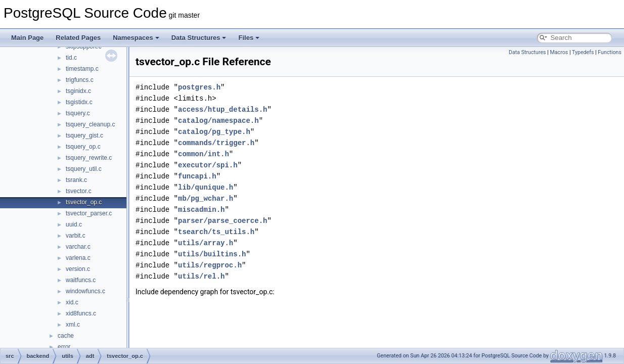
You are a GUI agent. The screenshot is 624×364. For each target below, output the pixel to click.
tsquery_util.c (84, 169)
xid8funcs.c (81, 313)
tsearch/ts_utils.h (216, 232)
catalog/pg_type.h (214, 132)
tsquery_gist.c (84, 135)
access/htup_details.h (222, 109)
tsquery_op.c (83, 147)
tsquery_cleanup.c (90, 124)
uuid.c (74, 224)
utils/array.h (206, 243)
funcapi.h (197, 176)
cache (66, 336)
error (64, 347)
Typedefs (583, 52)
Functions (610, 52)
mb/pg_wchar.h (206, 198)
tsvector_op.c (84, 202)
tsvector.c (79, 191)
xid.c (72, 302)
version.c (78, 269)
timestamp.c (82, 69)
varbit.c (76, 236)
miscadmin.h (201, 210)
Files (249, 38)
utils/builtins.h (212, 254)
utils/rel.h (201, 276)
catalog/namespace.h (218, 121)
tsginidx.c (78, 91)
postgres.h (199, 87)
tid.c (71, 58)
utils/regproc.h (210, 265)
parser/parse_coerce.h (222, 221)
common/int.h (204, 154)
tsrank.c (76, 180)
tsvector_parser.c (89, 213)
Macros (559, 52)
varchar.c (78, 247)
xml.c (73, 325)
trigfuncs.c (80, 80)
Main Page (27, 38)
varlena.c (78, 258)
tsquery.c (78, 113)
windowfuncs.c (85, 291)
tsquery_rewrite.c (89, 158)
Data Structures (199, 38)
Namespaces (136, 38)
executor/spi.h (208, 165)
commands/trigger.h (216, 143)
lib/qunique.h (206, 187)
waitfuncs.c (81, 280)
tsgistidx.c (79, 102)
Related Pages (78, 38)
